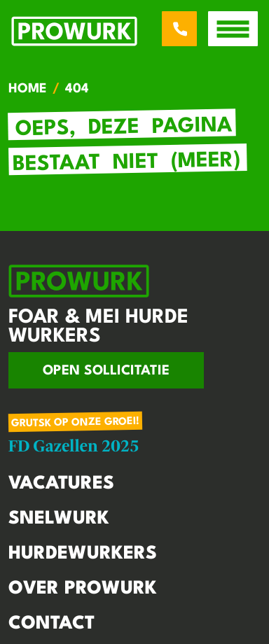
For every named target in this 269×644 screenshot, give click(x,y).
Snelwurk (59, 519)
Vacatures (61, 484)
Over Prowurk (83, 589)
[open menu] (233, 29)
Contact (51, 624)
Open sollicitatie (106, 371)
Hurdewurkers (83, 554)
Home (28, 89)
